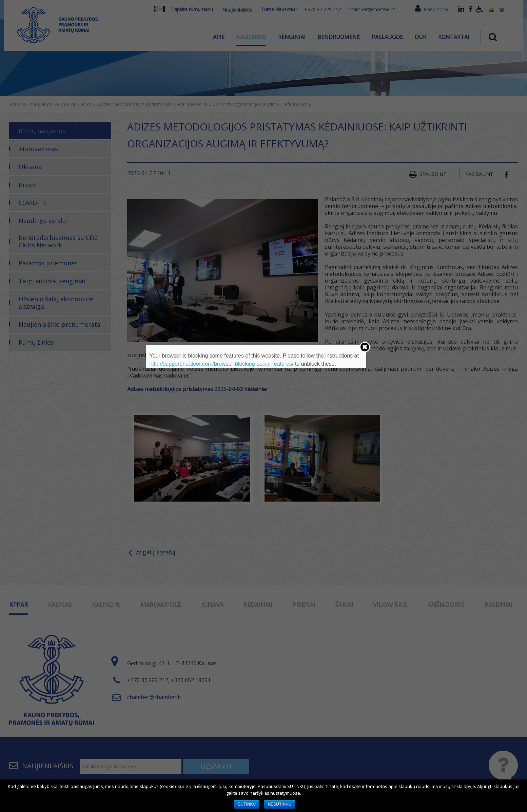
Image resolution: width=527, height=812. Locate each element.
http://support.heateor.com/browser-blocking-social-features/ (221, 364)
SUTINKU (247, 804)
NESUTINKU (280, 804)
